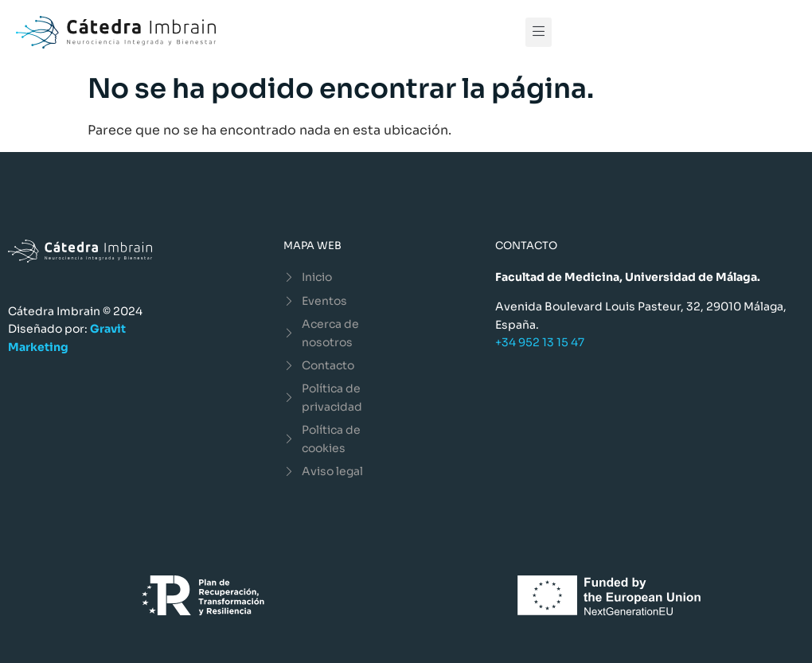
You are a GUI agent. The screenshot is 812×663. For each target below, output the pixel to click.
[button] (539, 32)
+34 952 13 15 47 (540, 342)
